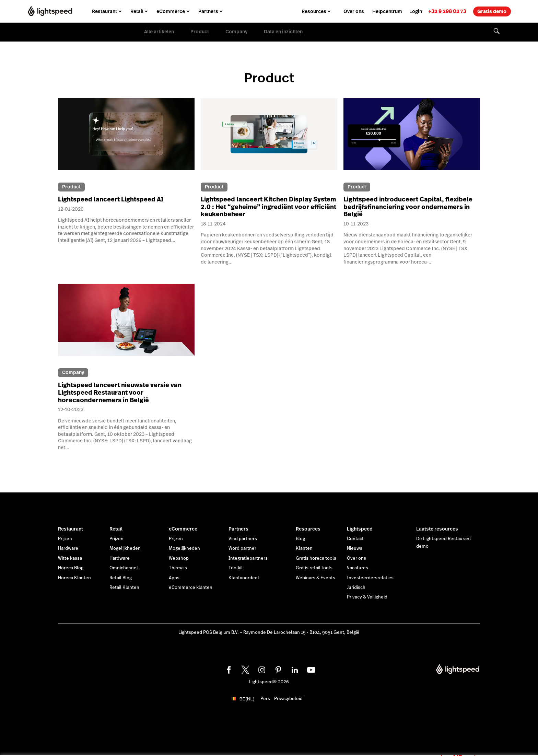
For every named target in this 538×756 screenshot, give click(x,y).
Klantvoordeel (244, 578)
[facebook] (228, 669)
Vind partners (243, 539)
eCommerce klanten (191, 588)
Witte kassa (70, 558)
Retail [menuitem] (137, 11)
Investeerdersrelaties (370, 578)
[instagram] (261, 669)
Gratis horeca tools (316, 558)
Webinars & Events (315, 578)
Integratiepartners (248, 558)
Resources (308, 529)
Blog (300, 539)
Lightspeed (360, 529)
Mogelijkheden (125, 548)
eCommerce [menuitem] (171, 11)
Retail (116, 529)
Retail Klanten (124, 588)
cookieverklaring (258, 743)
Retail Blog (121, 578)
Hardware (68, 548)
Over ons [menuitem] (354, 11)
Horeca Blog (71, 568)
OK (458, 747)
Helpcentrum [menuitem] (387, 11)
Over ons (356, 558)
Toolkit (236, 568)
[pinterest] (277, 669)
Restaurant (71, 529)
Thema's (178, 568)
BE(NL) (247, 699)
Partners (238, 529)
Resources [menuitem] (314, 11)
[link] (447, 11)
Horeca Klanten (74, 578)
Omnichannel (124, 568)
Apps (174, 578)
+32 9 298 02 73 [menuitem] (447, 11)
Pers (265, 699)
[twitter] (244, 669)
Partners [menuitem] (208, 11)
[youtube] (310, 669)
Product (200, 32)
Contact (355, 539)
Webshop (179, 558)
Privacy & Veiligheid (367, 597)
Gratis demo (492, 11)
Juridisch (356, 588)
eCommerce (183, 529)
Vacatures (358, 568)
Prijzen (65, 539)
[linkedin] (294, 669)
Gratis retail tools (314, 568)
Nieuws (355, 548)
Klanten (304, 548)
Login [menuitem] (416, 11)
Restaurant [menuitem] (104, 11)
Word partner (242, 548)
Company (236, 32)
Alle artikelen (159, 32)
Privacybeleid (288, 699)
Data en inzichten (283, 32)
